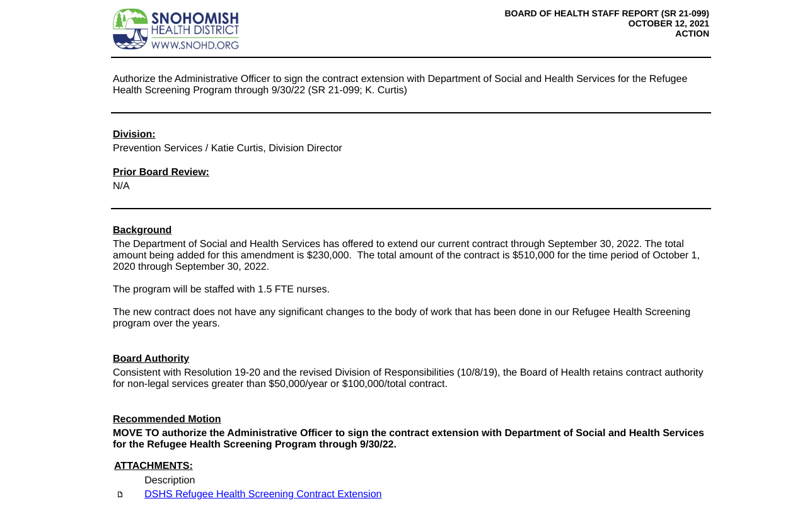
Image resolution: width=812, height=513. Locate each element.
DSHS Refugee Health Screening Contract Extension (263, 494)
